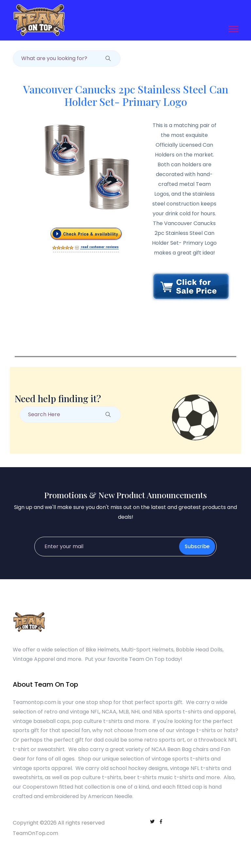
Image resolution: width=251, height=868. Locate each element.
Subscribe (197, 546)
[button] (233, 28)
